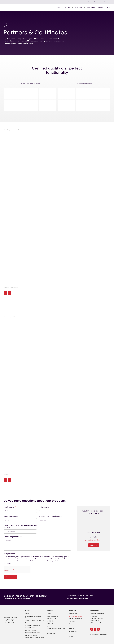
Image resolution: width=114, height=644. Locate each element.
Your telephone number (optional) (50, 516)
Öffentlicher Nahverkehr (33, 626)
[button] (58, 7)
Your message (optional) (13, 537)
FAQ (70, 624)
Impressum (94, 616)
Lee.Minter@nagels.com (94, 540)
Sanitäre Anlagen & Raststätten (35, 621)
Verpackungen (51, 634)
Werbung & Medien (31, 631)
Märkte (28, 611)
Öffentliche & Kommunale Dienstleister (33, 617)
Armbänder (50, 621)
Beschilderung (51, 619)
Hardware (50, 631)
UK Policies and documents (99, 623)
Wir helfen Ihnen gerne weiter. (77, 599)
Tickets (49, 614)
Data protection (9, 554)
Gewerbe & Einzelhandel (33, 633)
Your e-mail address (11, 516)
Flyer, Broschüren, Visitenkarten (56, 629)
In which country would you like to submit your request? (20, 527)
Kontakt (71, 637)
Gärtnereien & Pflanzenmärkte (35, 638)
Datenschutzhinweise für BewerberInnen (98, 620)
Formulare (50, 624)
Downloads (72, 621)
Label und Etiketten (53, 616)
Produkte (50, 611)
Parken (27, 614)
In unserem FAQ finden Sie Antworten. (17, 599)
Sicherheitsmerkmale (75, 619)
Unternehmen (73, 632)
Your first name (9, 507)
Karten (49, 626)
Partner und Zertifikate (75, 616)
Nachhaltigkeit (73, 614)
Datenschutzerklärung (97, 614)
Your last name (43, 507)
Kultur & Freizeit (30, 628)
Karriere (71, 634)
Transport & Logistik (31, 636)
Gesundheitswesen (31, 623)
